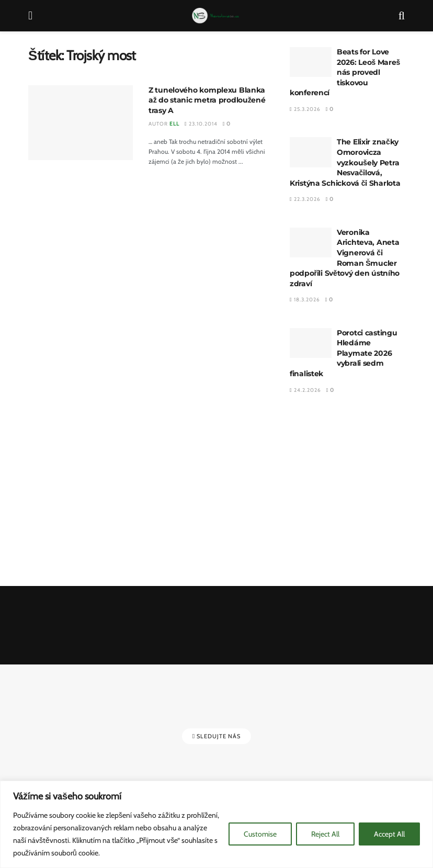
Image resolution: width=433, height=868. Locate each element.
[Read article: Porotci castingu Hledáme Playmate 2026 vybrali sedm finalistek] (311, 343)
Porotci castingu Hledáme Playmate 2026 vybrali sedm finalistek (344, 353)
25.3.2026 (305, 109)
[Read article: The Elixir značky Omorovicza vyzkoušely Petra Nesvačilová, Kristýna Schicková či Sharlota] (311, 152)
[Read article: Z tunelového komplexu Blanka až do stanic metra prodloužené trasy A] (81, 123)
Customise (260, 834)
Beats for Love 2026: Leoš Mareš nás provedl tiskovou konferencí (345, 72)
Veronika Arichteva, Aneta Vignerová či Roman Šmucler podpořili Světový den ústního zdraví (345, 258)
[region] (216, 824)
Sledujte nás (216, 736)
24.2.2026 (305, 390)
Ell (174, 124)
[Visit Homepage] (216, 16)
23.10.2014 (201, 124)
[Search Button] (402, 16)
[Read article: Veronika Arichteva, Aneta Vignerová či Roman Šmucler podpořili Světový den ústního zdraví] (311, 243)
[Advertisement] (347, 491)
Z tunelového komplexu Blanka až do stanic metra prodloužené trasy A (207, 100)
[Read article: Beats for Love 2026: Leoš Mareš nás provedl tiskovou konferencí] (311, 62)
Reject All (325, 834)
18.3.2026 (305, 300)
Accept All (389, 834)
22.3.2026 (305, 199)
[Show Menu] (30, 16)
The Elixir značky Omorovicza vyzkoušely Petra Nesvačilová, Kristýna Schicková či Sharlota (345, 162)
